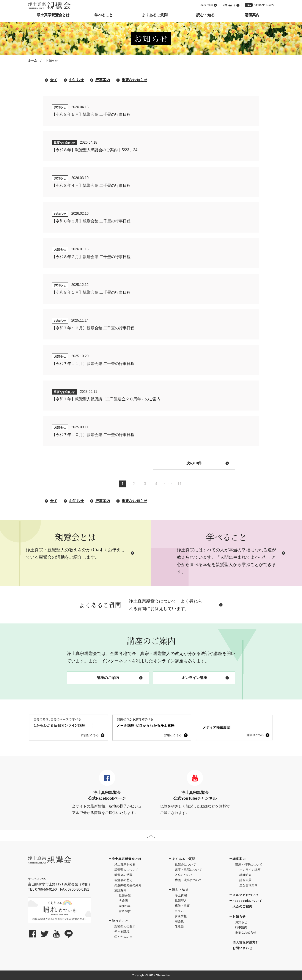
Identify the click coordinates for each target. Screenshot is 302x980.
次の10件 (208, 463)
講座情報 (181, 916)
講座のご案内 (120, 678)
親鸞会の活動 (123, 875)
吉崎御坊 (125, 911)
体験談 (179, 926)
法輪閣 (123, 901)
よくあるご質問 (184, 859)
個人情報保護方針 (246, 942)
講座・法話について (188, 870)
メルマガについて (246, 895)
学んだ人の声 (123, 937)
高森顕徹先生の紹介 (128, 885)
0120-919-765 (264, 5)
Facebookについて (247, 901)
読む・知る (180, 890)
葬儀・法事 (182, 906)
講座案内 (239, 859)
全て (54, 80)
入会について (184, 875)
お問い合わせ (231, 5)
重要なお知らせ (134, 80)
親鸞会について (185, 864)
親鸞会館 (125, 896)
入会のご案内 (242, 906)
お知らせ (76, 80)
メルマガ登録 (208, 5)
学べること (120, 921)
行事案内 (103, 80)
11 (179, 484)
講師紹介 (245, 875)
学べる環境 (122, 932)
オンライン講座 (205, 678)
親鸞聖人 (181, 901)
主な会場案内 (249, 885)
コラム (179, 911)
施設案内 (120, 890)
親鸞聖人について (126, 870)
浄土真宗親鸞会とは (127, 859)
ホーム (33, 60)
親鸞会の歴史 (123, 880)
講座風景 (245, 880)
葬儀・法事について (188, 880)
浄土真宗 (181, 895)
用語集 (179, 921)
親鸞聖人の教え (125, 926)
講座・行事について (249, 864)
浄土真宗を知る (125, 864)
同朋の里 (125, 906)
